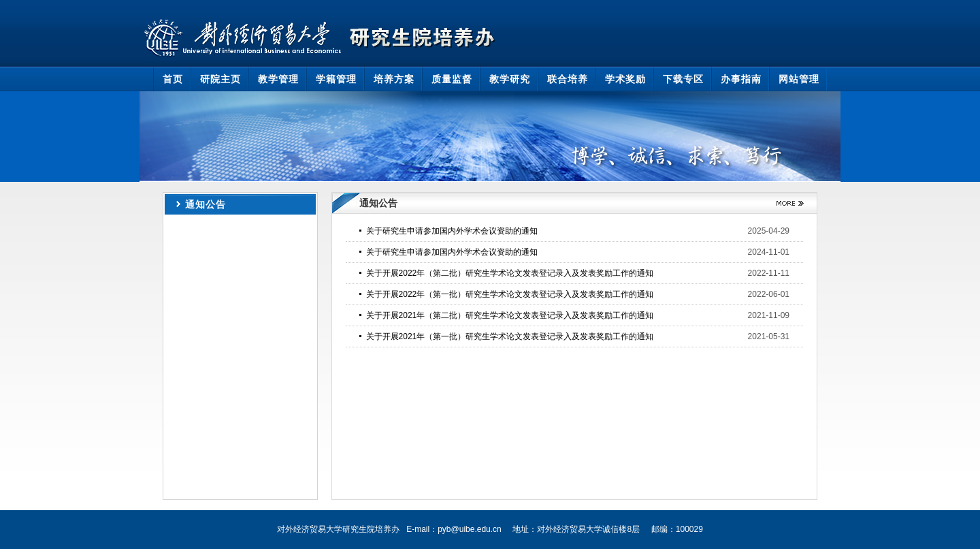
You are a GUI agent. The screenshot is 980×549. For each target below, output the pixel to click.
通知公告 (206, 204)
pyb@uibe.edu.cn (470, 529)
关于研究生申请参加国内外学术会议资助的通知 (452, 231)
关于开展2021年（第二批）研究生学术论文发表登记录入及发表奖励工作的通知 (510, 315)
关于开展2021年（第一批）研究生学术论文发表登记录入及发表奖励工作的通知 (510, 336)
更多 (785, 203)
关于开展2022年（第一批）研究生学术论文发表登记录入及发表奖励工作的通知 (510, 294)
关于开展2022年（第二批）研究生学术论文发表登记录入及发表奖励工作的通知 (510, 273)
